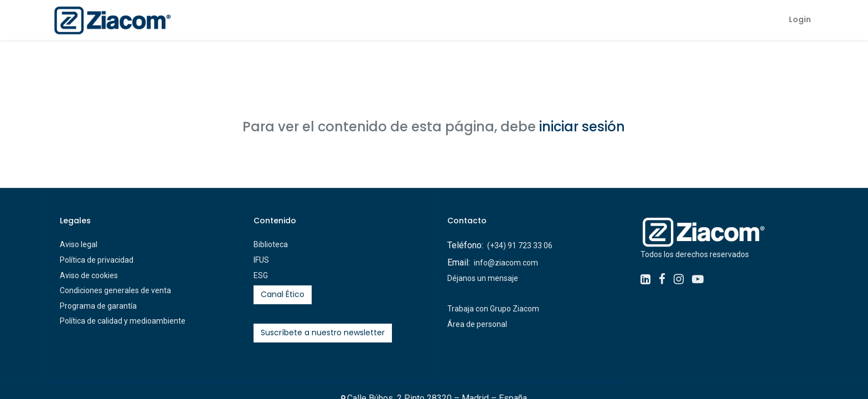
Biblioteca (271, 244)
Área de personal (477, 324)
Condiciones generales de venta (115, 290)
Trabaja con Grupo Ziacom (493, 309)
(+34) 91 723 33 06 (520, 245)
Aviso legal (79, 244)
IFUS (261, 260)
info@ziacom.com (506, 263)
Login (798, 19)
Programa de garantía (98, 306)
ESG (261, 275)
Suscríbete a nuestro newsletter (323, 332)
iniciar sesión (582, 127)
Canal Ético (283, 294)
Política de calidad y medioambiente (123, 321)
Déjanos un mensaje (483, 278)
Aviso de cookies (89, 275)
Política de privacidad (97, 260)
